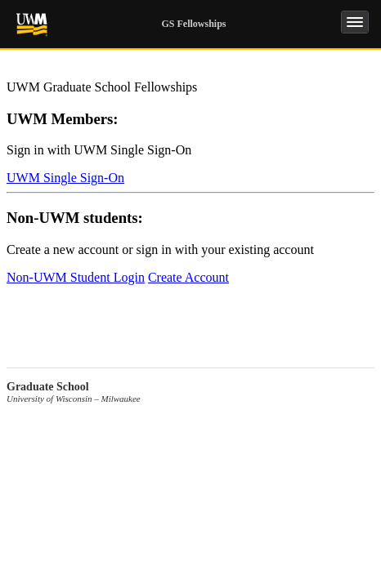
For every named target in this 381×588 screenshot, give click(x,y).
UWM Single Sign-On (65, 178)
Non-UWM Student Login (76, 277)
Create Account (188, 277)
